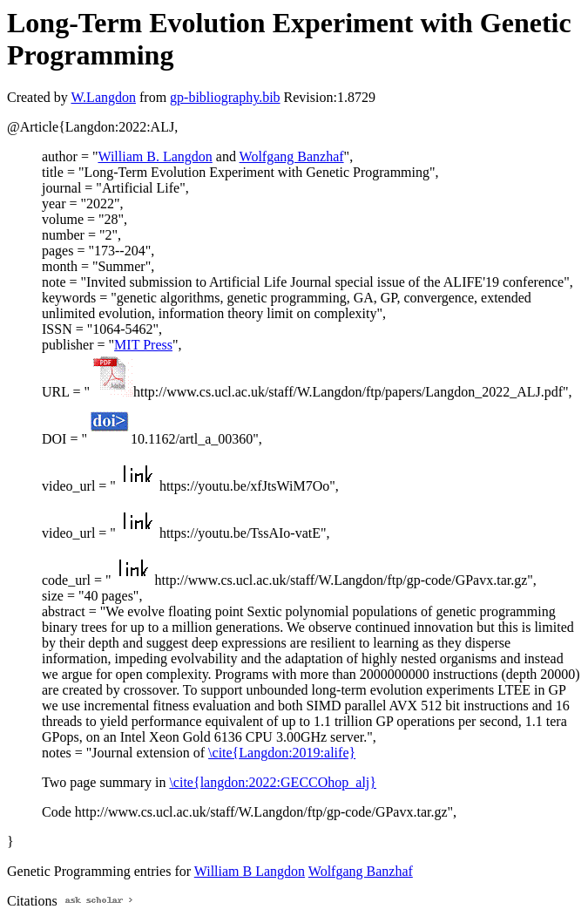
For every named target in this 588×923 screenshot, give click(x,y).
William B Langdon (250, 871)
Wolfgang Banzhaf (292, 156)
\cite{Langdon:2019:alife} (282, 753)
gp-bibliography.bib (225, 97)
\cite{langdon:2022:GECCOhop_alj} (273, 782)
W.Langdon (103, 97)
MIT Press (143, 345)
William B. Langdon (155, 156)
